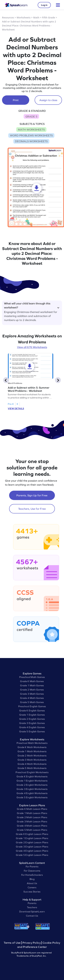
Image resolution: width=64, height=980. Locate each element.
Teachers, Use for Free (32, 509)
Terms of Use (12, 943)
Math (36, 17)
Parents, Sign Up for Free (32, 495)
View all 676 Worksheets (32, 347)
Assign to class (48, 100)
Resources (8, 17)
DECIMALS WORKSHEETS (31, 141)
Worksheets (24, 17)
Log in (44, 5)
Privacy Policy (32, 943)
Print (16, 100)
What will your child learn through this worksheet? (32, 305)
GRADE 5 (31, 116)
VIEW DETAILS (16, 409)
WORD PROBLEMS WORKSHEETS (31, 135)
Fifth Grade (49, 17)
